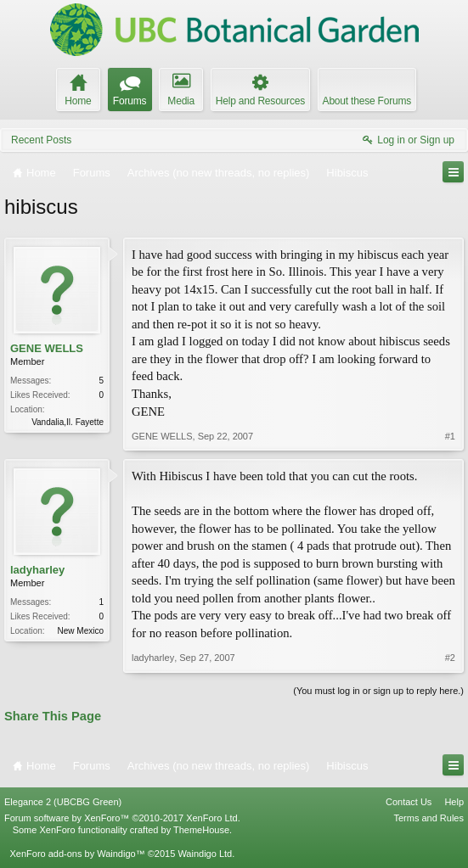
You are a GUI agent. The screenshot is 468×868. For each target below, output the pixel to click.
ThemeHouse (201, 830)
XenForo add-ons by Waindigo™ (77, 854)
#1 (450, 436)
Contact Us (409, 802)
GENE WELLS (47, 348)
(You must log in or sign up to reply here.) (378, 691)
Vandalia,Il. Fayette (68, 422)
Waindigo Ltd (205, 854)
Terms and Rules (429, 818)
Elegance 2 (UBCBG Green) (63, 802)
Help (454, 802)
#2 (450, 658)
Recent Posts (41, 140)
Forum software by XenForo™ (122, 818)
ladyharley (37, 570)
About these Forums (367, 101)
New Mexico (81, 631)
